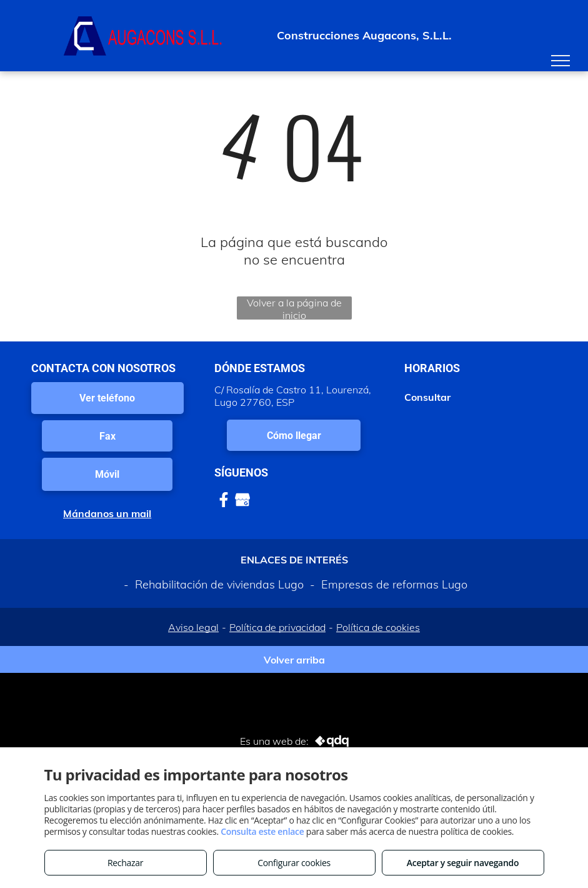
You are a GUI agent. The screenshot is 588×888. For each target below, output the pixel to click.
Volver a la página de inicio (294, 308)
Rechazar (125, 863)
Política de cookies (378, 627)
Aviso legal (193, 627)
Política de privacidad (277, 627)
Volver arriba (294, 660)
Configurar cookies (294, 863)
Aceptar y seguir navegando (463, 863)
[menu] (561, 61)
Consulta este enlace (262, 831)
